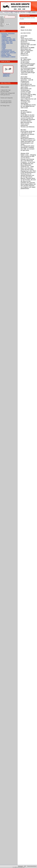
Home (11, 12)
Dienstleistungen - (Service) (8, 51)
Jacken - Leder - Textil (7, 43)
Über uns (6, 12)
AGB (25, 866)
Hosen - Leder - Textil (7, 42)
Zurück (34, 12)
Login (2, 12)
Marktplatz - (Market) (6, 55)
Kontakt (29, 12)
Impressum (20, 866)
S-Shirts (4, 47)
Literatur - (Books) (6, 54)
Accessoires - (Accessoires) (8, 33)
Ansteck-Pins (5, 35)
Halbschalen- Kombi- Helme (9, 40)
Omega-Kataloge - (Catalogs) (8, 57)
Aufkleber (4, 36)
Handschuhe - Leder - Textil (9, 39)
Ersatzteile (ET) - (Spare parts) (9, 53)
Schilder (4, 46)
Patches (4, 44)
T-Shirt (4, 48)
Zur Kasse (23, 12)
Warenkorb (17, 12)
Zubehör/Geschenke (7, 50)
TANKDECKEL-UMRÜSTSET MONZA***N (7, 75)
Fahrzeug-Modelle (6, 38)
